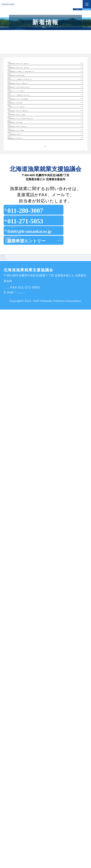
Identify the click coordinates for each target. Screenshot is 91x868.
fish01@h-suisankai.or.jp (36, 851)
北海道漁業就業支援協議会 (68, 13)
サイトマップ (13, 805)
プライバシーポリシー (20, 815)
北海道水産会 (23, 13)
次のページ (45, 580)
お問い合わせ (13, 795)
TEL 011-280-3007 (18, 846)
